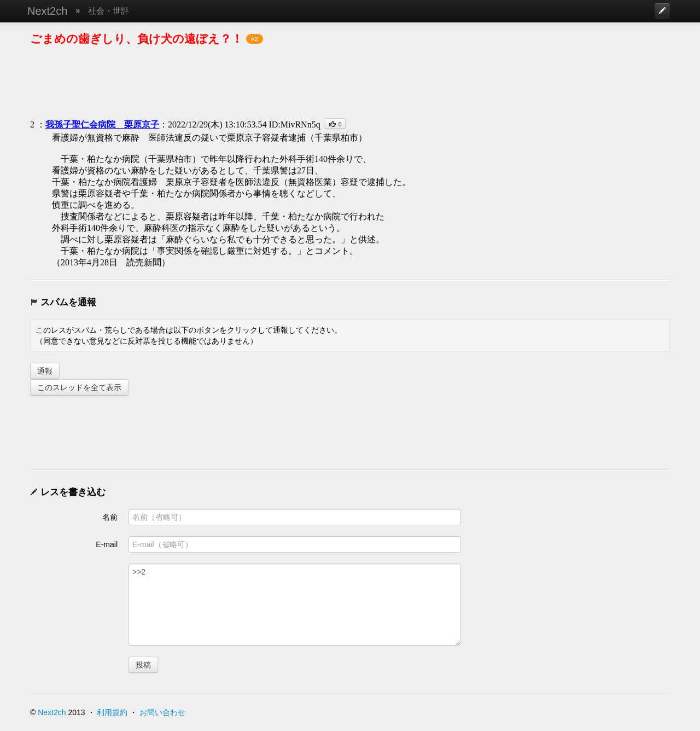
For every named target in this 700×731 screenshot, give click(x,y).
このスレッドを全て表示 (79, 387)
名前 (110, 517)
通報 (45, 371)
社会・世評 (109, 11)
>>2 (295, 605)
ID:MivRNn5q (294, 124)
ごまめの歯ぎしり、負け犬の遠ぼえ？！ (136, 39)
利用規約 (112, 712)
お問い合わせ (162, 712)
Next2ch (47, 11)
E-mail (107, 544)
